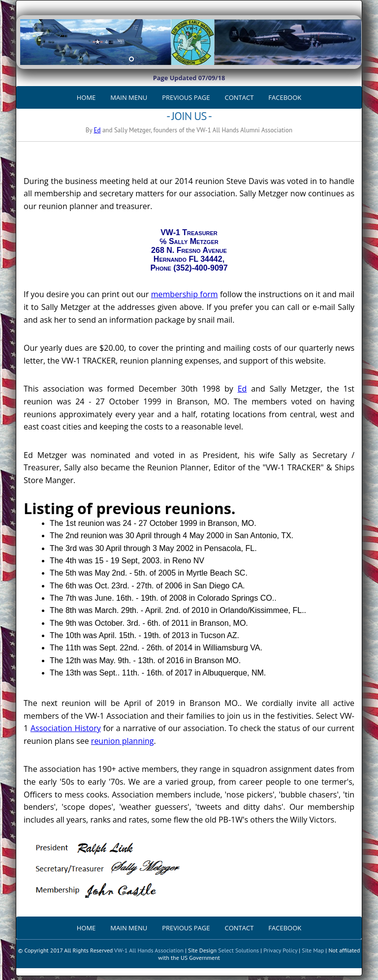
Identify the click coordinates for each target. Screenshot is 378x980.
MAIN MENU (129, 97)
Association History (66, 728)
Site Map (313, 950)
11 (220, 59)
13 (238, 59)
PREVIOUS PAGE (186, 97)
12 (229, 59)
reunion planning (123, 741)
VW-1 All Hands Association (149, 950)
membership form (185, 294)
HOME (86, 97)
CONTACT (239, 97)
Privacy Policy (280, 950)
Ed (97, 130)
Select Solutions (238, 950)
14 (247, 59)
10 (211, 59)
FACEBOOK (285, 97)
